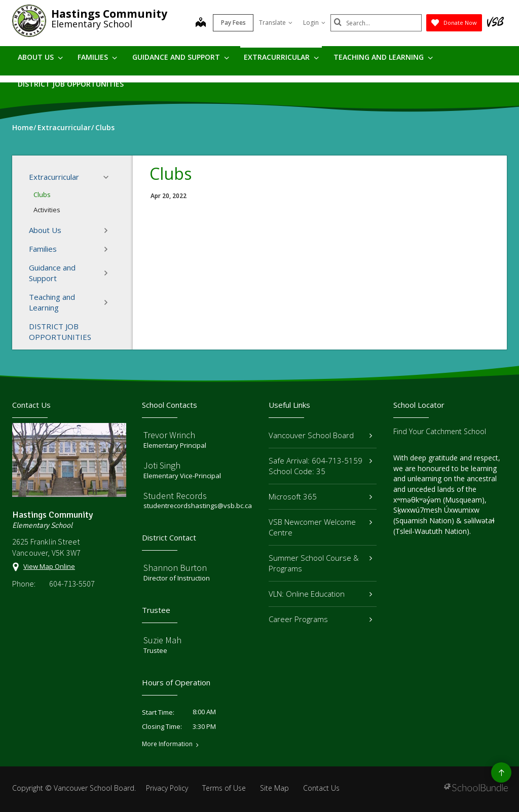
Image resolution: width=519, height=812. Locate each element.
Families (97, 57)
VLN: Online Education (320, 594)
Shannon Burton (175, 568)
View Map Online (49, 566)
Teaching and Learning (383, 57)
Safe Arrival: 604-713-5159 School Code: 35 (320, 466)
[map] (201, 23)
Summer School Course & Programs (320, 563)
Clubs (42, 195)
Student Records (175, 496)
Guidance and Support (181, 57)
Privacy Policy (167, 788)
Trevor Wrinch (169, 435)
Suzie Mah (162, 640)
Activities (47, 210)
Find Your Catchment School (440, 431)
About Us (40, 57)
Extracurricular (281, 57)
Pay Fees (233, 23)
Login (314, 23)
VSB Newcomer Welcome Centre (320, 527)
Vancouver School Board (320, 435)
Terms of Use (224, 788)
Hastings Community (109, 14)
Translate (276, 23)
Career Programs (320, 619)
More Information (167, 744)
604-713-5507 (72, 584)
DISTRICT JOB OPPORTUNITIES (71, 84)
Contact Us (321, 788)
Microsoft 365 (320, 496)
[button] (109, 177)
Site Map (274, 788)
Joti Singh (162, 465)
